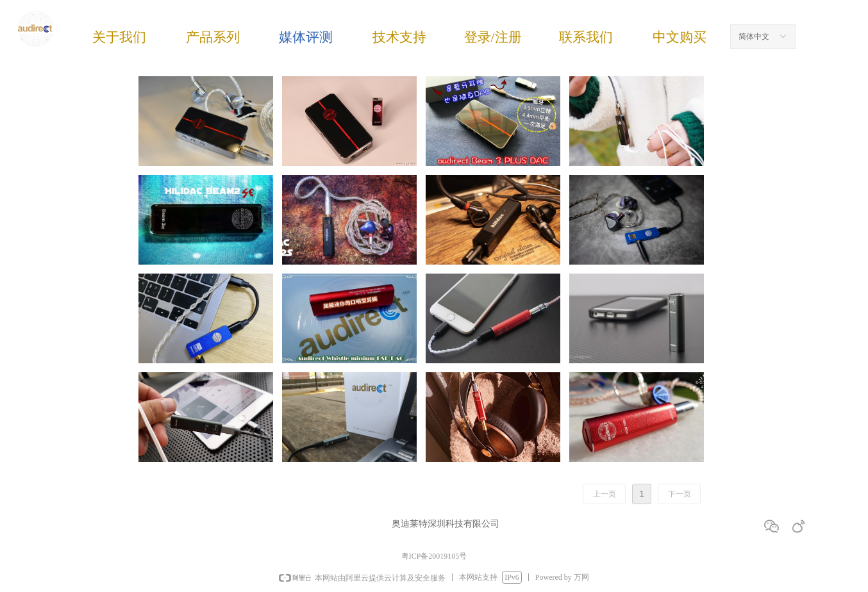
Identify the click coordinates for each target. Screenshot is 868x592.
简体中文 (754, 37)
